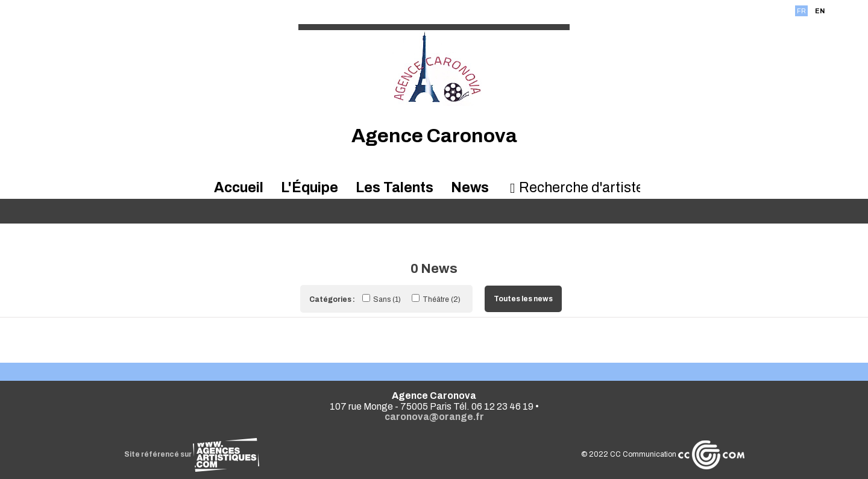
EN (820, 11)
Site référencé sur (192, 454)
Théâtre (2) (436, 299)
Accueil (239, 188)
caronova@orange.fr (434, 417)
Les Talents (395, 188)
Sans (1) (382, 299)
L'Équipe (310, 188)
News (470, 188)
